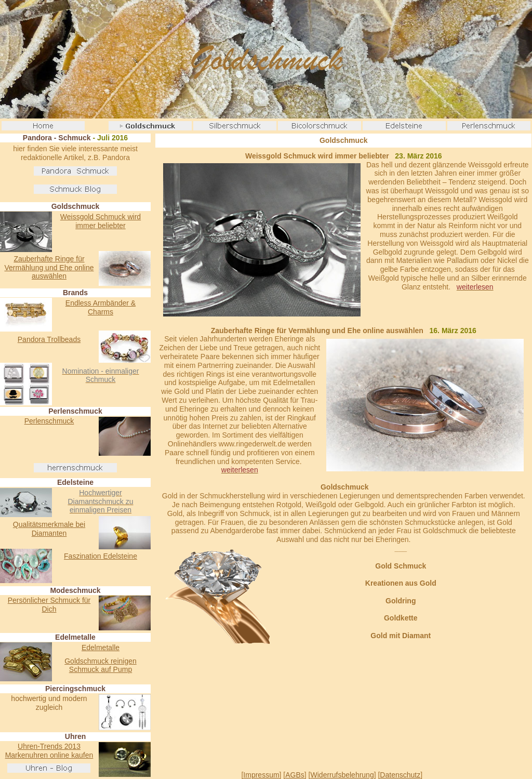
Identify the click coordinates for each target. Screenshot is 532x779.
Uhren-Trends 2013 (49, 746)
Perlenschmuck (49, 421)
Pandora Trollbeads (49, 339)
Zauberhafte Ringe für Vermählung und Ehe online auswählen (49, 268)
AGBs (295, 775)
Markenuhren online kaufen (49, 755)
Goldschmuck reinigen (101, 661)
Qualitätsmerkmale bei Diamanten (49, 529)
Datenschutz (400, 775)
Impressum (261, 775)
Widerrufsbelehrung (342, 775)
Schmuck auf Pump (101, 669)
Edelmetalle (101, 648)
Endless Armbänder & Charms (101, 307)
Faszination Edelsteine (101, 556)
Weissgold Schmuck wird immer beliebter (101, 221)
